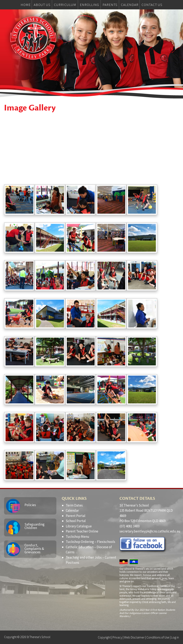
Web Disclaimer (134, 637)
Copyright (104, 637)
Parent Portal (76, 516)
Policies (30, 505)
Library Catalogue (79, 526)
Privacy (117, 637)
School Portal (76, 521)
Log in (175, 637)
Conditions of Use (158, 637)
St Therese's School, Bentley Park (33, 38)
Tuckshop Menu (78, 537)
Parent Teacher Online (82, 531)
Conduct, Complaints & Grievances (34, 549)
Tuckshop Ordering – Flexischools (90, 542)
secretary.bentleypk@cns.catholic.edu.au (150, 531)
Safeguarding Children (35, 526)
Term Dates (74, 505)
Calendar (72, 510)
